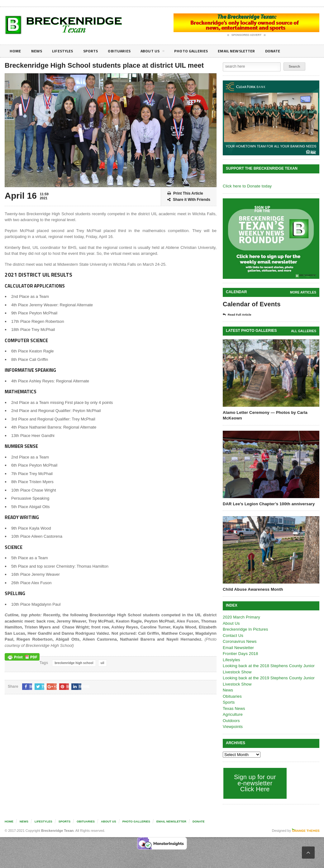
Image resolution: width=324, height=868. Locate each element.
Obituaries (126, 51)
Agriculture (232, 714)
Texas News (234, 708)
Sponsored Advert (247, 35)
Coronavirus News (239, 641)
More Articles (303, 292)
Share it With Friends (189, 200)
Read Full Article (239, 315)
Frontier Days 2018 (240, 654)
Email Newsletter (249, 51)
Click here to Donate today (247, 186)
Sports (95, 51)
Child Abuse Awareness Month (252, 589)
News (38, 51)
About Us (160, 52)
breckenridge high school (74, 663)
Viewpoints (233, 727)
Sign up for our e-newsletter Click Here (254, 783)
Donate (288, 51)
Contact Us (233, 635)
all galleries (304, 331)
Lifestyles (66, 51)
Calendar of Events (251, 304)
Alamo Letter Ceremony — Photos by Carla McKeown (264, 415)
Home (16, 51)
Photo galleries (201, 51)
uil (102, 663)
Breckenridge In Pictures (245, 629)
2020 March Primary (241, 617)
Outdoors (231, 721)
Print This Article (185, 194)
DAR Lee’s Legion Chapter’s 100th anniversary (268, 504)
